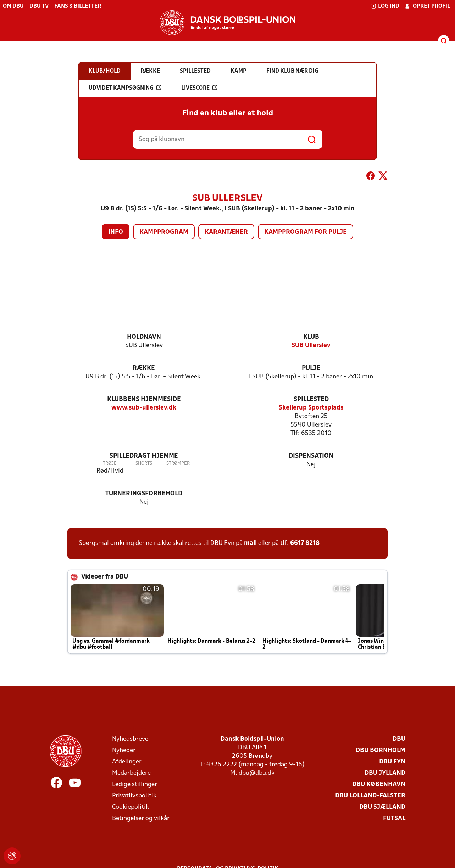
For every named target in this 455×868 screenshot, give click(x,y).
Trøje (110, 464)
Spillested (311, 399)
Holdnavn (144, 337)
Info (116, 232)
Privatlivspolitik (134, 796)
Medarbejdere (131, 773)
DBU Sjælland (382, 807)
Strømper (178, 464)
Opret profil (428, 6)
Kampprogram (164, 232)
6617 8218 (305, 543)
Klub (311, 337)
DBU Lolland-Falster (370, 796)
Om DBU (13, 6)
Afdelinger (127, 762)
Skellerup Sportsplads (311, 408)
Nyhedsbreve (130, 739)
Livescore (199, 88)
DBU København (379, 785)
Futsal (394, 819)
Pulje (311, 368)
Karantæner (226, 232)
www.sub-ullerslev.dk (144, 408)
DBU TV (39, 6)
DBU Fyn (392, 762)
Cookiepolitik (131, 807)
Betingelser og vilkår (141, 819)
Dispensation (311, 456)
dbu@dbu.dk (257, 773)
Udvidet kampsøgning (125, 88)
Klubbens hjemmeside (144, 399)
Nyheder (124, 751)
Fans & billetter (78, 6)
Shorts (144, 464)
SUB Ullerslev (311, 346)
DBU (399, 739)
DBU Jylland (385, 773)
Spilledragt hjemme (144, 456)
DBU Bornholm (381, 751)
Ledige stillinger (135, 785)
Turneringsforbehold (144, 494)
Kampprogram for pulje (306, 232)
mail (250, 543)
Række (144, 368)
